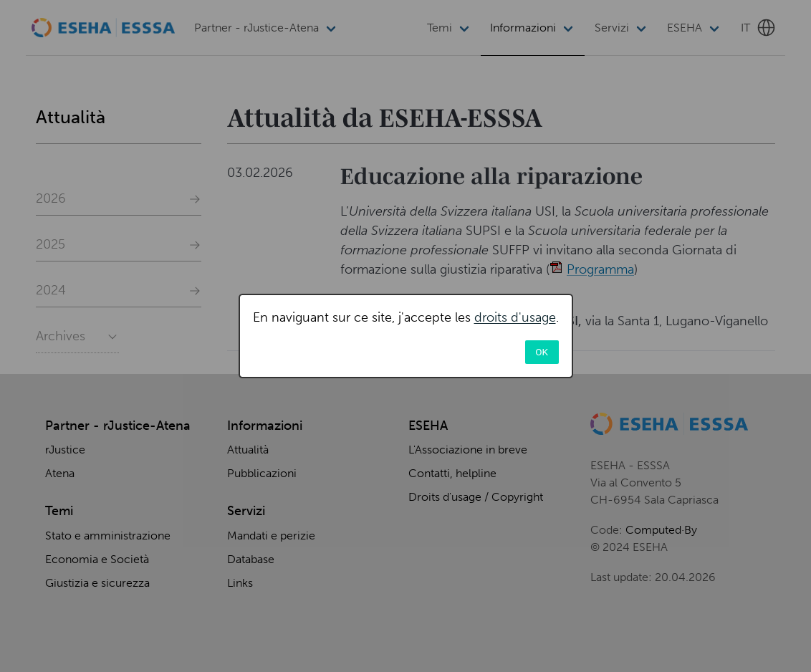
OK (542, 352)
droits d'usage (515, 317)
